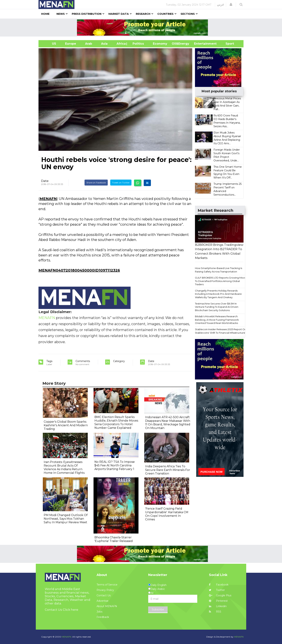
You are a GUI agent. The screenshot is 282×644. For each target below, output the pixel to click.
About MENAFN (107, 606)
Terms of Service (107, 585)
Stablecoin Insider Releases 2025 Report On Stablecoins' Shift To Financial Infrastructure (220, 331)
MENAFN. (67, 637)
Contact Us (104, 595)
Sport (228, 44)
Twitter (217, 590)
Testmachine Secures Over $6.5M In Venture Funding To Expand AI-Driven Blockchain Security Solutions (217, 307)
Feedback (103, 617)
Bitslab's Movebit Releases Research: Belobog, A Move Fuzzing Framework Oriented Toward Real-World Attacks (217, 320)
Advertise (103, 601)
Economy (160, 44)
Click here (70, 610)
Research (143, 14)
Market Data (119, 14)
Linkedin (218, 606)
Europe (71, 44)
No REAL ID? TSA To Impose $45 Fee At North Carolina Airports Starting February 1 (115, 465)
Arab (89, 44)
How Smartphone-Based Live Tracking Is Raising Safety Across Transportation (219, 270)
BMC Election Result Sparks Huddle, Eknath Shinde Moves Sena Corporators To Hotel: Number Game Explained (116, 422)
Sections (188, 14)
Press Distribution (87, 14)
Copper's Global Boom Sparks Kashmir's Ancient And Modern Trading (66, 425)
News (61, 14)
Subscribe (158, 609)
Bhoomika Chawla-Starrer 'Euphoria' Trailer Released (114, 539)
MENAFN (48, 199)
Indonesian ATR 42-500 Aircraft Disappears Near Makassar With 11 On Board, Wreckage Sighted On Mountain (168, 423)
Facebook (219, 585)
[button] (231, 4)
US (50, 44)
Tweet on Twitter (121, 183)
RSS (215, 612)
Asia (104, 44)
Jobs (99, 612)
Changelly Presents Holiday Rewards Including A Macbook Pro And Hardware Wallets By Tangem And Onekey (218, 294)
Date (45, 181)
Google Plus (220, 595)
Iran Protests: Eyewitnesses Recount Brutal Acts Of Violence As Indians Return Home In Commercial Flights (64, 467)
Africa (121, 44)
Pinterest (218, 601)
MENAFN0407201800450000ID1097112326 (79, 270)
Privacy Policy (105, 590)
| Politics (137, 44)
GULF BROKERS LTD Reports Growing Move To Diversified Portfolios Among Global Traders (220, 281)
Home (45, 14)
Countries (165, 14)
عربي (221, 4)
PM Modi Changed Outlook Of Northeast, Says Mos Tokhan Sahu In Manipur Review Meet (66, 519)
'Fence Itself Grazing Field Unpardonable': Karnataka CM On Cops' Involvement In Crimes (167, 514)
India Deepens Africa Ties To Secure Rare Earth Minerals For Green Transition (168, 470)
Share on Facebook (96, 183)
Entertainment (200, 44)
